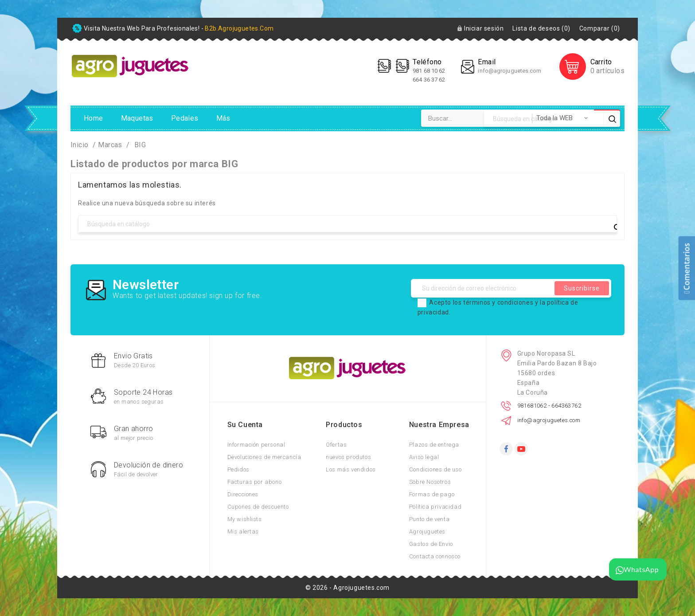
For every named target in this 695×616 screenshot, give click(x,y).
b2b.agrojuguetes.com (239, 28)
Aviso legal (424, 457)
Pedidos (238, 469)
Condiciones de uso (435, 469)
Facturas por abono (255, 482)
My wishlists (245, 519)
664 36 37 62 (429, 80)
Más (223, 118)
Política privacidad (435, 507)
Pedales (185, 118)
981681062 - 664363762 (549, 406)
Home (94, 118)
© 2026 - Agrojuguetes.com (347, 588)
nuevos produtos (348, 457)
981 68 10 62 (429, 71)
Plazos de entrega (434, 445)
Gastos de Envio (431, 544)
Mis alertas (243, 532)
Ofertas (336, 445)
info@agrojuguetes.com (510, 71)
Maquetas (137, 118)
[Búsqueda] (347, 224)
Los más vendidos (351, 469)
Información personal (256, 445)
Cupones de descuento (258, 507)
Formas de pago (432, 494)
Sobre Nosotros (430, 482)
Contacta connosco (435, 556)
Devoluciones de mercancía (264, 457)
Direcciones (243, 494)
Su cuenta (245, 425)
